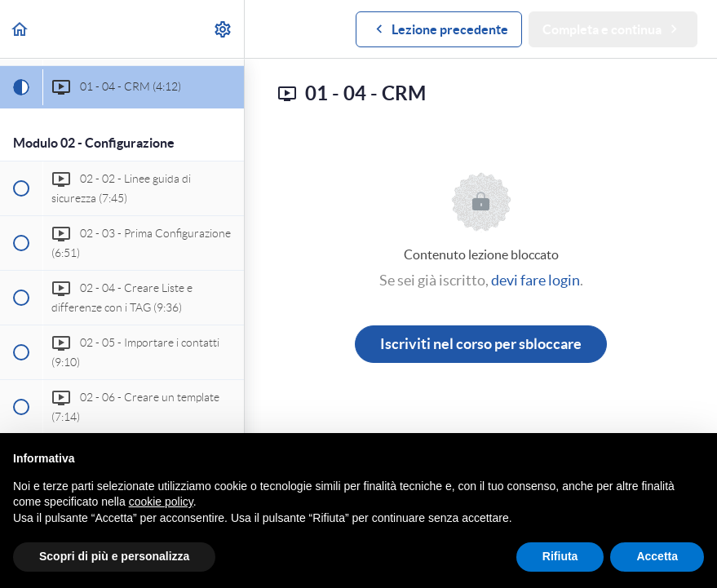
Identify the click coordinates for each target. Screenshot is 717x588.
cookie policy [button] (161, 502)
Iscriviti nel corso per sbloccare (481, 344)
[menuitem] (224, 29)
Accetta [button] (657, 556)
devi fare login (536, 280)
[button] (20, 29)
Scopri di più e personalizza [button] (114, 556)
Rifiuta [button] (560, 556)
